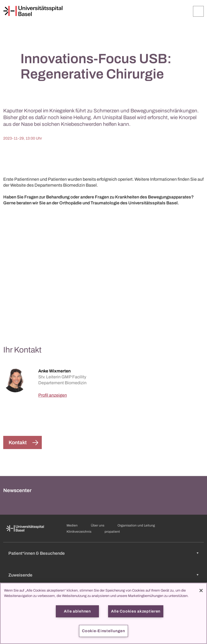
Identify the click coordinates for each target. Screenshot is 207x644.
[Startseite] (33, 11)
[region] (103, 613)
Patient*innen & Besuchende (37, 553)
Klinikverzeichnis (79, 532)
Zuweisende (20, 575)
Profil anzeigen (53, 395)
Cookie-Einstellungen (103, 631)
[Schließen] (201, 590)
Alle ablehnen (77, 611)
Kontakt (18, 442)
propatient (112, 532)
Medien (72, 525)
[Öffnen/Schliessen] (198, 11)
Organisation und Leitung (136, 525)
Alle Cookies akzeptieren (136, 611)
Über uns (98, 525)
